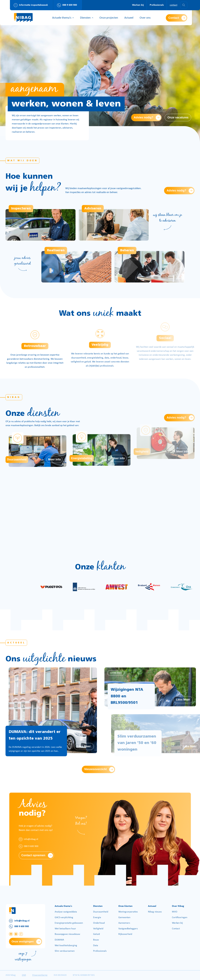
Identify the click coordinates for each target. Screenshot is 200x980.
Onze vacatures (178, 117)
